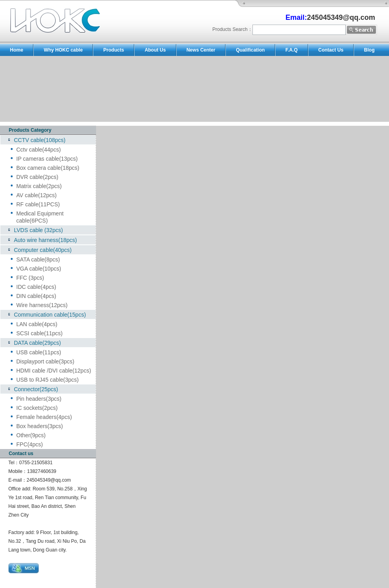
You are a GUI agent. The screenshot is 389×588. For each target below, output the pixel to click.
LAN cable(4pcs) (37, 324)
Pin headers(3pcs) (39, 399)
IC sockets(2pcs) (37, 408)
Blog (369, 50)
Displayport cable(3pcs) (45, 361)
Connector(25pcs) (36, 389)
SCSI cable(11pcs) (39, 333)
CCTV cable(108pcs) (40, 140)
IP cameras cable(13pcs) (47, 159)
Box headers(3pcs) (40, 426)
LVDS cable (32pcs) (38, 230)
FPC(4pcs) (30, 444)
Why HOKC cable (63, 50)
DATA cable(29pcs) (38, 343)
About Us (155, 50)
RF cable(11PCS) (38, 204)
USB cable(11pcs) (39, 352)
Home (16, 50)
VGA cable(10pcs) (39, 269)
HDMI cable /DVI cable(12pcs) (54, 371)
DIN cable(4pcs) (36, 296)
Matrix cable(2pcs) (39, 186)
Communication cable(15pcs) (50, 315)
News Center (201, 50)
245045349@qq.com (49, 480)
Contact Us (331, 50)
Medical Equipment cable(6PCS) (40, 217)
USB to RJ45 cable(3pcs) (47, 380)
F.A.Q (292, 50)
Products (114, 50)
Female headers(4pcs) (44, 417)
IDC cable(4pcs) (36, 287)
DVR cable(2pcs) (37, 177)
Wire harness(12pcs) (42, 305)
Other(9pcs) (31, 435)
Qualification (250, 50)
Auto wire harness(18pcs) (45, 240)
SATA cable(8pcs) (38, 259)
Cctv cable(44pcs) (39, 150)
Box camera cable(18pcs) (48, 168)
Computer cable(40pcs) (43, 250)
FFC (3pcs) (30, 278)
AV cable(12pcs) (37, 195)
